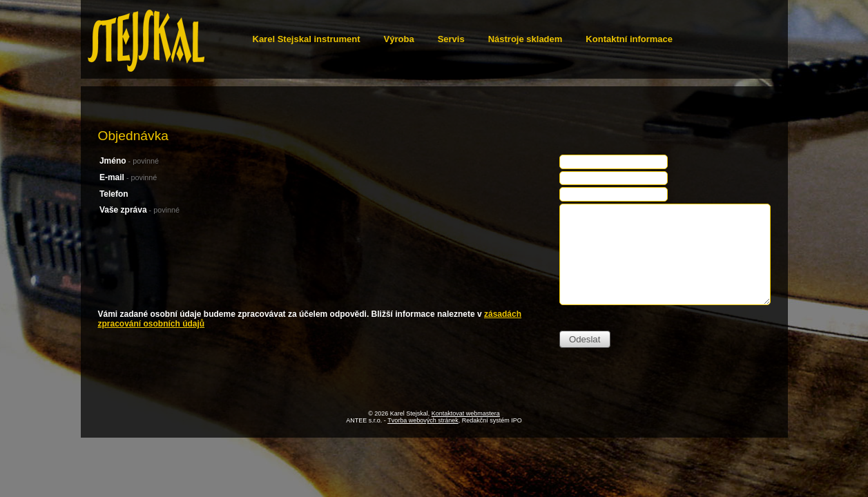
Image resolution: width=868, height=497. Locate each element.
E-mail (128, 177)
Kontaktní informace (629, 39)
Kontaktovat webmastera (466, 413)
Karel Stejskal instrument (307, 39)
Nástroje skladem (525, 39)
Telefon (114, 194)
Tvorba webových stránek (423, 420)
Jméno (129, 161)
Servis (451, 39)
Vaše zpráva (139, 210)
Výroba (399, 39)
